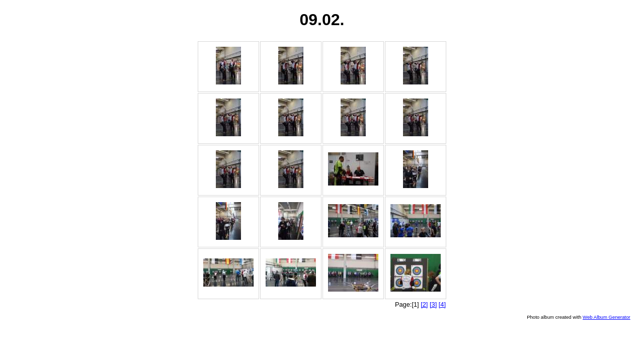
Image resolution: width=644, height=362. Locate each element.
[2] (424, 304)
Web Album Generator (607, 317)
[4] (442, 304)
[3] (433, 304)
